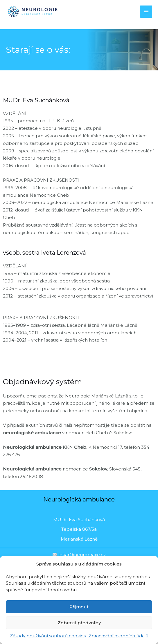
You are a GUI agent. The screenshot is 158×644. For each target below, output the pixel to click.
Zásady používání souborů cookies (48, 636)
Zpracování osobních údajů (119, 636)
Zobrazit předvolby (79, 623)
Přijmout (79, 607)
